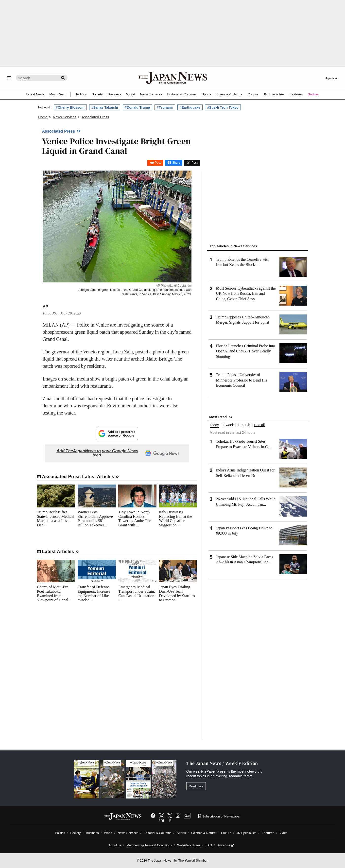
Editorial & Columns (182, 94)
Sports (206, 94)
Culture (253, 94)
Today (214, 425)
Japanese (331, 78)
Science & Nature (229, 94)
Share (176, 163)
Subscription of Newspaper (219, 816)
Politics (81, 94)
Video (284, 833)
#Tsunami (165, 107)
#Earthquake (190, 107)
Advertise (226, 845)
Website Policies (189, 845)
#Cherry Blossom (70, 107)
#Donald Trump (138, 107)
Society (97, 94)
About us (115, 845)
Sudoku (313, 94)
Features (296, 94)
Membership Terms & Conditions (149, 845)
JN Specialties (274, 94)
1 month (244, 425)
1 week (228, 425)
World (131, 94)
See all (259, 425)
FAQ (209, 845)
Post (158, 163)
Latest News (35, 94)
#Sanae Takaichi (105, 107)
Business (114, 94)
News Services (151, 94)
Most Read (57, 94)
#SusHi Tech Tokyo (223, 107)
